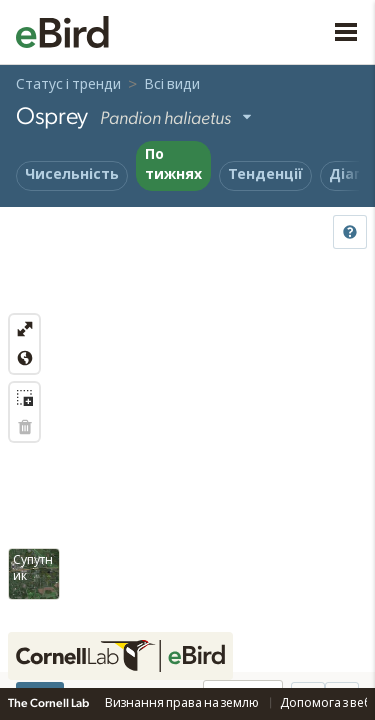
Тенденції (265, 175)
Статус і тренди (68, 85)
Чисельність (72, 175)
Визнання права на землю (183, 703)
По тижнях (173, 165)
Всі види (172, 85)
